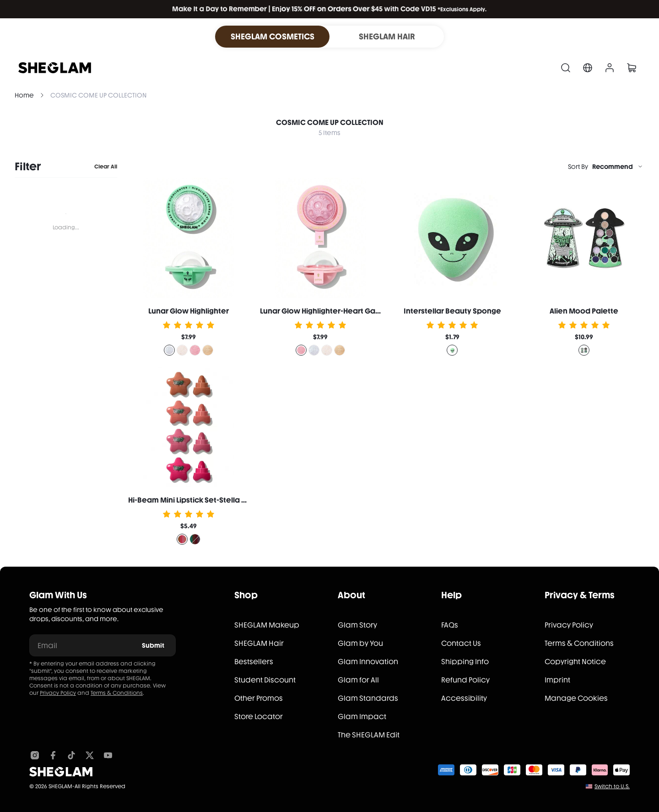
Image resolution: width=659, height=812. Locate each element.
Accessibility (464, 698)
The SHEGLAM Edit (369, 735)
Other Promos (259, 698)
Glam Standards (368, 698)
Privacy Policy (58, 693)
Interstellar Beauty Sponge (452, 311)
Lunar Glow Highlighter (189, 311)
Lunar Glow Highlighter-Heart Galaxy (325, 311)
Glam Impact (362, 717)
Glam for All (358, 680)
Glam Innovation (368, 662)
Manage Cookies (576, 698)
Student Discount (265, 680)
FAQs (450, 625)
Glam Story (357, 625)
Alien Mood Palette (584, 311)
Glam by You (360, 643)
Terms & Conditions (117, 693)
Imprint (557, 680)
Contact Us (461, 643)
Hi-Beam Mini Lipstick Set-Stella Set (191, 500)
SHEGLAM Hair (259, 643)
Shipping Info (465, 662)
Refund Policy (465, 680)
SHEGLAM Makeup (267, 625)
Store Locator (259, 717)
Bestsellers (254, 662)
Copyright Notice (575, 662)
